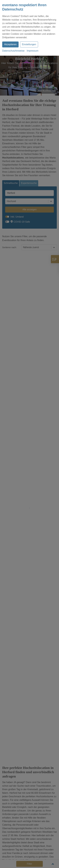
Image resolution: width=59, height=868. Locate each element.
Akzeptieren (10, 44)
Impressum (33, 51)
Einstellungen (29, 44)
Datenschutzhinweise (13, 51)
